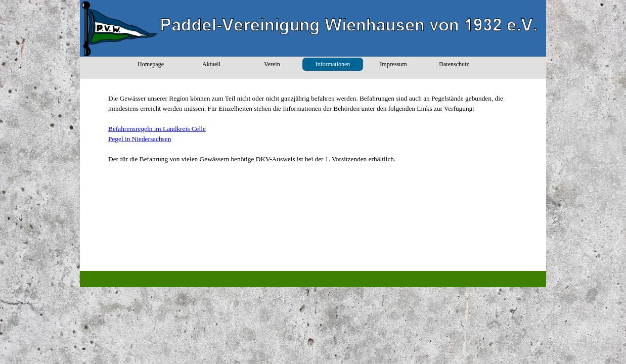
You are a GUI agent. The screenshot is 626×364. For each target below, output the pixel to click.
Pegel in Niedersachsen (140, 139)
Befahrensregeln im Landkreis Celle (157, 129)
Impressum (393, 64)
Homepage (151, 64)
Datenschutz (454, 64)
